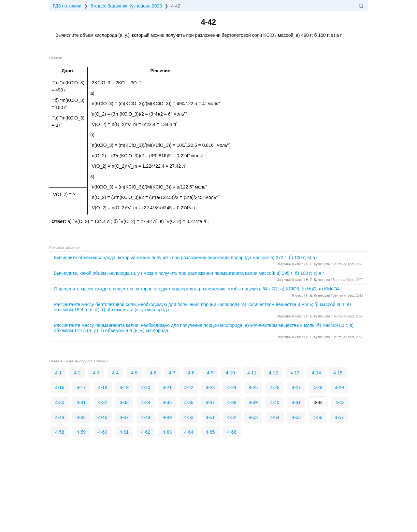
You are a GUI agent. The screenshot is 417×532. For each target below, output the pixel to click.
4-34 (146, 402)
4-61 (124, 432)
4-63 (167, 432)
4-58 (60, 432)
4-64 (189, 432)
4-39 (253, 402)
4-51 (210, 417)
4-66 (232, 432)
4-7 (172, 373)
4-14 (316, 373)
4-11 (252, 373)
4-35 (167, 402)
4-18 (103, 387)
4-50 (189, 417)
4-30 (60, 402)
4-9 (210, 373)
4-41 (296, 402)
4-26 (275, 387)
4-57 (339, 417)
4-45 (81, 417)
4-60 (103, 432)
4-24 (232, 387)
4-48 (146, 417)
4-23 (210, 387)
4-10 (230, 373)
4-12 (273, 373)
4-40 (275, 402)
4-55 (296, 417)
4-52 (232, 417)
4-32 (103, 402)
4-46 (103, 417)
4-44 (60, 417)
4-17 (81, 387)
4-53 (253, 417)
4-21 (167, 387)
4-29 (339, 387)
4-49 (167, 417)
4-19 (124, 387)
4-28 (318, 387)
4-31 (81, 402)
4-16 (60, 387)
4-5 (134, 373)
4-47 (124, 417)
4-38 (232, 402)
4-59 (81, 432)
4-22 (189, 387)
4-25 (253, 387)
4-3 (96, 373)
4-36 (189, 402)
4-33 (124, 402)
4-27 (296, 387)
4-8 (191, 373)
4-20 (146, 387)
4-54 (275, 417)
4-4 (115, 373)
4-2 (77, 373)
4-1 (58, 373)
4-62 (146, 432)
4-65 (210, 432)
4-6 (153, 373)
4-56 (318, 417)
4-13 (295, 373)
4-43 (340, 402)
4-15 (338, 373)
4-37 (210, 402)
